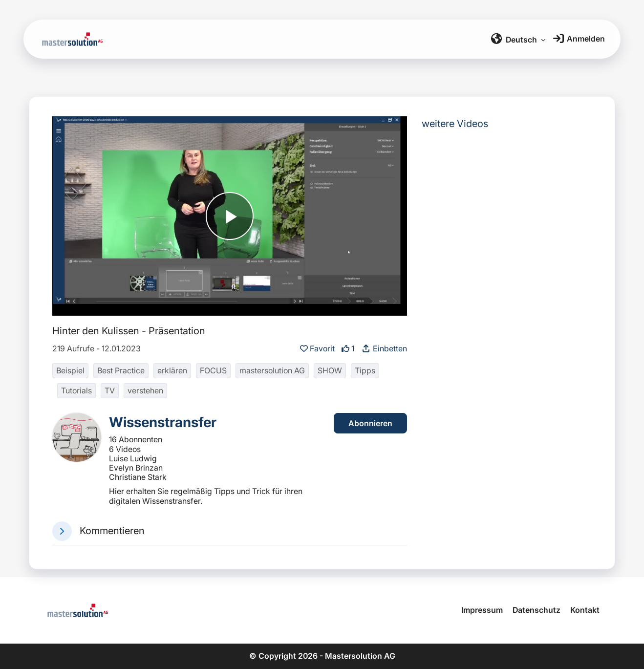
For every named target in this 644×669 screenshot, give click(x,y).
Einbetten (384, 348)
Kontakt (585, 610)
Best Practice (121, 370)
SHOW (330, 370)
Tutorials (76, 390)
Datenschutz (537, 610)
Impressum (482, 610)
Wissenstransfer (163, 422)
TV (110, 390)
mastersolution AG (272, 370)
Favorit (318, 348)
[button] (62, 531)
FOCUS (213, 370)
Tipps (365, 370)
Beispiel (70, 370)
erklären (172, 370)
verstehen (145, 390)
